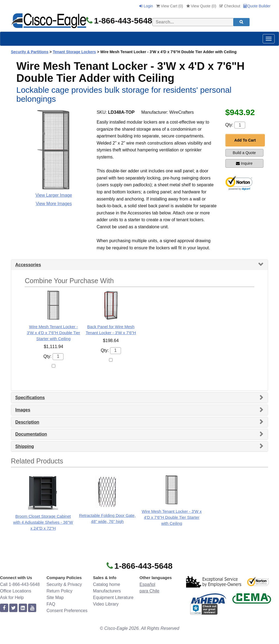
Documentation (31, 434)
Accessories (28, 265)
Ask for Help (12, 597)
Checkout (230, 6)
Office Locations (16, 591)
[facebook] (4, 608)
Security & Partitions (30, 52)
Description (27, 422)
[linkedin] (23, 608)
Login (146, 6)
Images (23, 410)
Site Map (55, 597)
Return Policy (60, 591)
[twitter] (13, 608)
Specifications (30, 398)
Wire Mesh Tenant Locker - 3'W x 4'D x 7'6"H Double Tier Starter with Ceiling (53, 333)
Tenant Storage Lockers (74, 52)
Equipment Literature (113, 597)
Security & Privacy (64, 584)
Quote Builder (257, 6)
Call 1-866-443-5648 (20, 584)
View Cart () (169, 6)
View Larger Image (54, 195)
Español (147, 584)
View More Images (54, 204)
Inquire (244, 163)
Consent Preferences (67, 611)
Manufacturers (107, 591)
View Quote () (201, 6)
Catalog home (107, 584)
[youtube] (32, 608)
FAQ (51, 604)
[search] (241, 22)
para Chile (149, 591)
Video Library (106, 604)
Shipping (25, 446)
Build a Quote (244, 153)
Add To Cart (245, 140)
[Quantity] (240, 125)
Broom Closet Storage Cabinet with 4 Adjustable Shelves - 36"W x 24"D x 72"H (43, 522)
